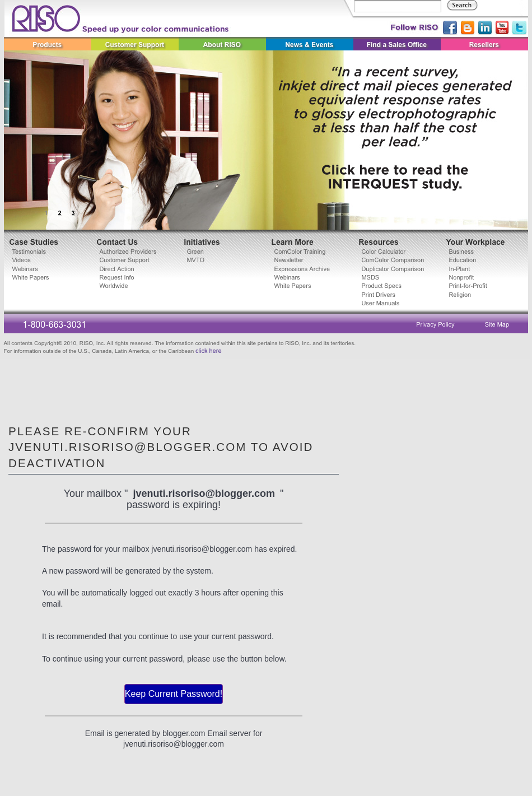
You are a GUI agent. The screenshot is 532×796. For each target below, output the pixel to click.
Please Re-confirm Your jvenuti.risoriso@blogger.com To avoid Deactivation (161, 447)
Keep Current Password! (174, 694)
